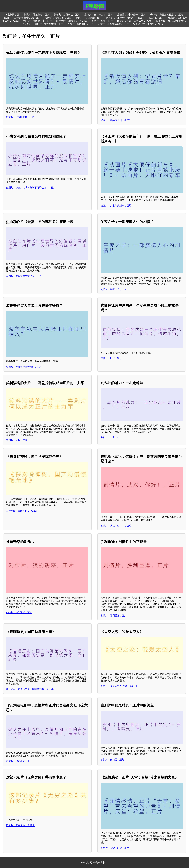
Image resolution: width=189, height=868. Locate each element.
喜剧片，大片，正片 (17, 440)
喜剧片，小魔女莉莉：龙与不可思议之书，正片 (31, 188)
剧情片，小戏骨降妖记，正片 (113, 24)
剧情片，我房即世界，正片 (20, 117)
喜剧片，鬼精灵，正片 (112, 760)
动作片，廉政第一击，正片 (38, 21)
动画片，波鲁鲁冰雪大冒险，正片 (24, 367)
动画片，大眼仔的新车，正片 (116, 206)
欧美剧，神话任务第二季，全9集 (134, 21)
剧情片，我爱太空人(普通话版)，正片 (120, 686)
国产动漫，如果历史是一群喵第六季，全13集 (30, 689)
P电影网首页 (13, 15)
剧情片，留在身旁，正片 (19, 761)
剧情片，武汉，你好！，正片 (116, 526)
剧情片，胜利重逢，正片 (114, 616)
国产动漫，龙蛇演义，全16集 (72, 21)
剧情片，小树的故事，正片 (131, 15)
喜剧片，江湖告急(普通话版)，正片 (23, 18)
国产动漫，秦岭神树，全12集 (22, 511)
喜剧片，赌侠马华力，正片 (49, 24)
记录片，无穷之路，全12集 (20, 825)
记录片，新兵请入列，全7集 (115, 120)
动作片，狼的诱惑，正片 (19, 613)
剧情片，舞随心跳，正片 (80, 24)
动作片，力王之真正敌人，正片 (167, 15)
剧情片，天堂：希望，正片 (115, 848)
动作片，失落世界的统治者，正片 (24, 276)
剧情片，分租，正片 (102, 21)
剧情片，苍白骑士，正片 (89, 18)
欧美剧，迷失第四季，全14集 (149, 24)
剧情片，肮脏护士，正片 (67, 15)
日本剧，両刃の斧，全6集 (120, 18)
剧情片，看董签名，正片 (37, 15)
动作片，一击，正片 (111, 437)
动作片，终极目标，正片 (58, 18)
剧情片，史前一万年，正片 (99, 15)
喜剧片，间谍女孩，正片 (151, 18)
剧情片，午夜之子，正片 (114, 289)
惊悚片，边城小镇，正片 (114, 358)
